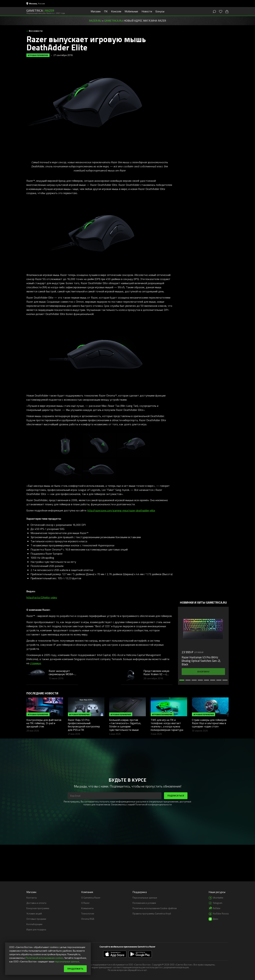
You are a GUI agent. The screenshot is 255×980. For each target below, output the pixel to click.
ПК (106, 11)
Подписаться (176, 795)
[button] (182, 680)
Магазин (96, 11)
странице (35, 663)
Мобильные (131, 11)
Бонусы (160, 11)
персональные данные (67, 961)
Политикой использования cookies (45, 958)
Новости (147, 11)
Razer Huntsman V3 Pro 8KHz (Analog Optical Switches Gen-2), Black (201, 661)
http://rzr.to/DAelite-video (42, 597)
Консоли (116, 11)
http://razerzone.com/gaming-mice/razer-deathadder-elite (121, 510)
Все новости (35, 31)
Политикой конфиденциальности (153, 804)
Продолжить (75, 969)
